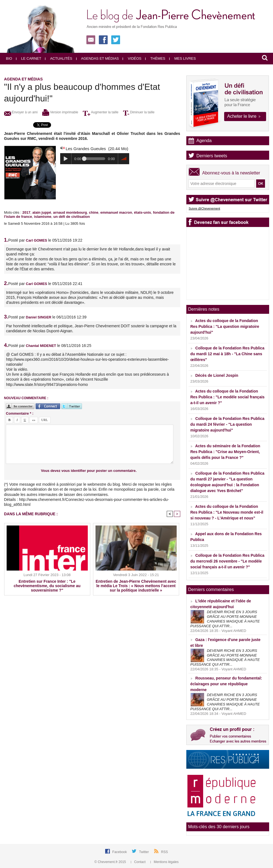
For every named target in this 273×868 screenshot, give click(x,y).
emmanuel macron (116, 212)
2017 (26, 212)
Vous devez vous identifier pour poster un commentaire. (89, 471)
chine (94, 212)
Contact (139, 862)
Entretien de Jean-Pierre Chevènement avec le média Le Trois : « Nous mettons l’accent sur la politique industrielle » (136, 586)
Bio (9, 58)
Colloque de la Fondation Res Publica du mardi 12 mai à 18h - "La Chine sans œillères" (227, 354)
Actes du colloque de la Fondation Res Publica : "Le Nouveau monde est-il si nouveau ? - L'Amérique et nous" (227, 512)
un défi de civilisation (71, 217)
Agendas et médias (98, 58)
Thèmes (155, 58)
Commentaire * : (20, 413)
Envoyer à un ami (21, 112)
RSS (165, 852)
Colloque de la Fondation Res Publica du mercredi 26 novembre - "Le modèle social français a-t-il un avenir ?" (227, 561)
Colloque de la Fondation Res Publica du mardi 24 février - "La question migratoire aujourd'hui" (227, 424)
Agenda (204, 141)
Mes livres (183, 58)
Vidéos (132, 58)
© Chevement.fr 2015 (111, 862)
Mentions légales (165, 862)
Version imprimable (60, 112)
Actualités (59, 58)
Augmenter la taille (101, 112)
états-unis (143, 212)
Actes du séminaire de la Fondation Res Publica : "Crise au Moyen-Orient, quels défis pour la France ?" (225, 452)
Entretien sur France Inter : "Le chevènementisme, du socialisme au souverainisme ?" (47, 586)
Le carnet (29, 58)
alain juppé (42, 212)
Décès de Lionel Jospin (217, 375)
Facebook (120, 852)
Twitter (145, 852)
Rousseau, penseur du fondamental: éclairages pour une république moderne (226, 684)
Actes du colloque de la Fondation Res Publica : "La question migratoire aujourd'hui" (225, 326)
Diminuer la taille (139, 112)
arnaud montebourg (70, 212)
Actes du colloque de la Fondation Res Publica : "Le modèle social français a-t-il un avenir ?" (228, 397)
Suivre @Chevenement (205, 208)
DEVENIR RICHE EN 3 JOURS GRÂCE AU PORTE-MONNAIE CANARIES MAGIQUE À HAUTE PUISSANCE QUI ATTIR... (225, 619)
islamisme (43, 217)
